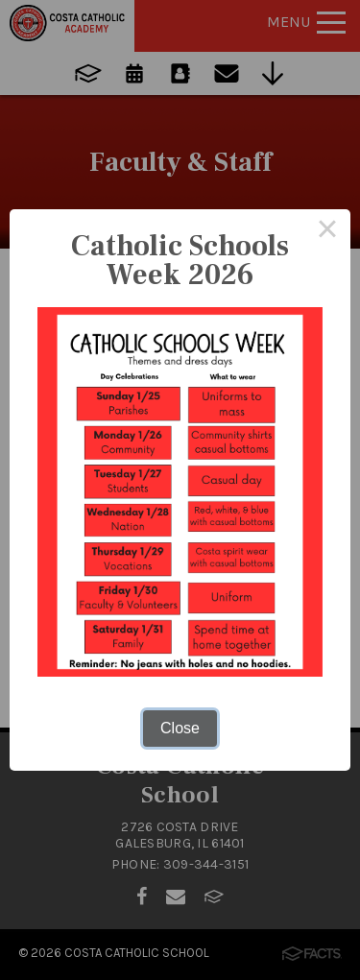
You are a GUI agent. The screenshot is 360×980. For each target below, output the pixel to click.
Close (180, 728)
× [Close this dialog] (327, 232)
